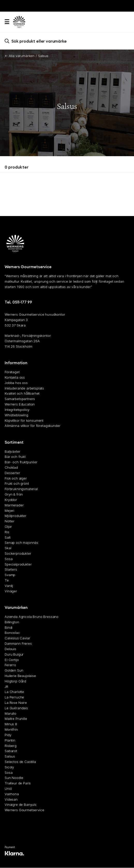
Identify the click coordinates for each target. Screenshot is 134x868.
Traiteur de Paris (18, 783)
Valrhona (12, 794)
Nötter (10, 521)
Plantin (10, 740)
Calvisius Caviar (17, 638)
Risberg (11, 746)
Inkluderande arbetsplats (24, 388)
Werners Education (20, 404)
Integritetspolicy (17, 410)
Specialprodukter (18, 564)
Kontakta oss (15, 377)
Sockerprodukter (18, 553)
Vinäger (11, 591)
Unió (8, 789)
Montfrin (11, 729)
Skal (8, 548)
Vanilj (9, 586)
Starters (11, 570)
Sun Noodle (14, 778)
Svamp (10, 575)
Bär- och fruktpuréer (21, 462)
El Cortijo (12, 660)
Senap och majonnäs (21, 543)
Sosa (9, 559)
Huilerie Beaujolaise (20, 676)
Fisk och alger (16, 478)
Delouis (10, 649)
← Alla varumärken (20, 56)
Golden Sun (14, 671)
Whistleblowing (16, 415)
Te (7, 580)
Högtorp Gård (15, 681)
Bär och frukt (15, 457)
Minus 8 (11, 724)
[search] (67, 41)
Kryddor (11, 500)
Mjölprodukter (16, 516)
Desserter (12, 473)
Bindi (9, 627)
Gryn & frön (14, 494)
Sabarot (11, 751)
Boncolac (12, 633)
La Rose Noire (16, 703)
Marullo (10, 713)
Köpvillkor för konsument (24, 420)
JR (6, 687)
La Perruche (14, 697)
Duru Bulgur (14, 654)
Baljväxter (12, 451)
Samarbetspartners (20, 399)
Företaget (12, 372)
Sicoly (9, 767)
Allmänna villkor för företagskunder (32, 426)
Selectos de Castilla (20, 762)
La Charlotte (14, 692)
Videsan (11, 799)
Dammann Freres (18, 643)
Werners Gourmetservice (24, 810)
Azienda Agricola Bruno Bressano (32, 617)
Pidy (8, 735)
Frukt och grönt (17, 484)
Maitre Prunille (16, 719)
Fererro (10, 665)
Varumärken (16, 607)
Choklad (11, 467)
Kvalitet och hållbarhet (22, 394)
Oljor (8, 527)
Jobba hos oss (16, 383)
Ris (7, 532)
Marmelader (14, 505)
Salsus (10, 756)
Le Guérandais (16, 708)
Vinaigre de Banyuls (21, 805)
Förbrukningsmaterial (21, 489)
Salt (8, 537)
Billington (12, 622)
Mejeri (9, 511)
